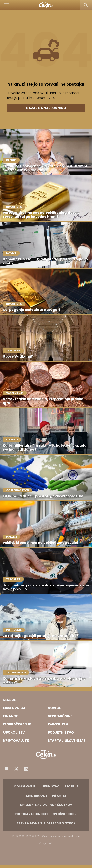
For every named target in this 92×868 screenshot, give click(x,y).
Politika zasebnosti (31, 814)
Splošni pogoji (65, 814)
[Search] (86, 5)
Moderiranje (37, 796)
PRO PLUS (71, 786)
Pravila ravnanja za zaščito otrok (46, 823)
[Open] (6, 5)
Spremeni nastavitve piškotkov (46, 805)
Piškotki (59, 796)
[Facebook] (7, 769)
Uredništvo (50, 786)
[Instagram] (26, 769)
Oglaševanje (25, 786)
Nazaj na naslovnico (46, 108)
